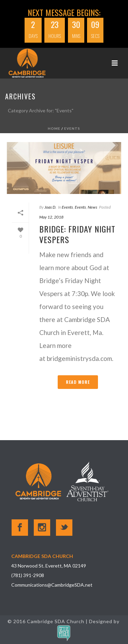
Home (54, 128)
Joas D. (50, 207)
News (93, 207)
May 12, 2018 (51, 217)
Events (72, 128)
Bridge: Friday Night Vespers (77, 234)
